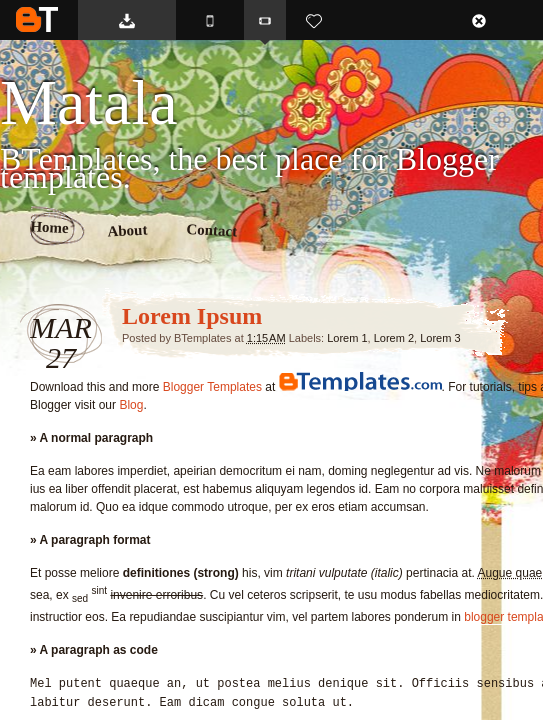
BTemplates (37, 19)
